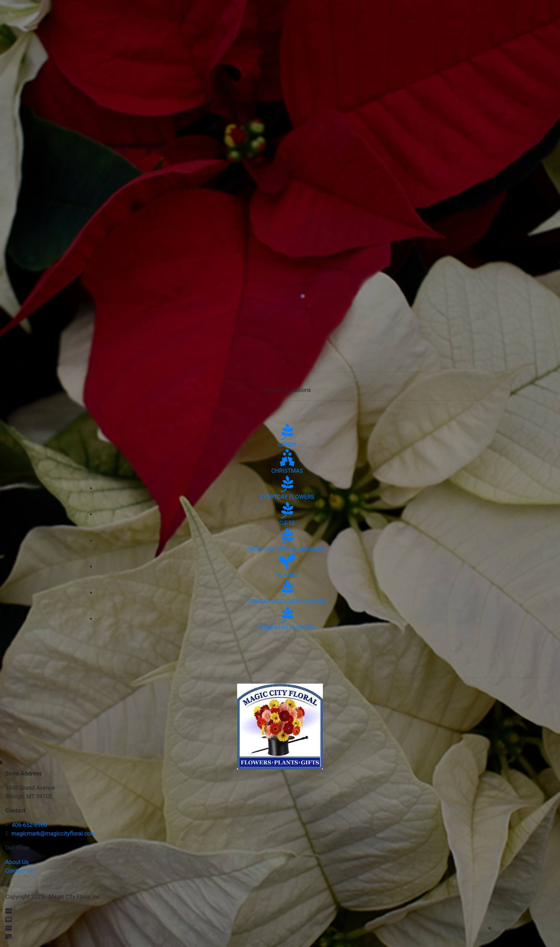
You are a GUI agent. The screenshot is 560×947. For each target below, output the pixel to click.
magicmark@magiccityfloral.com (53, 834)
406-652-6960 (29, 825)
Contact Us (19, 871)
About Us (17, 862)
